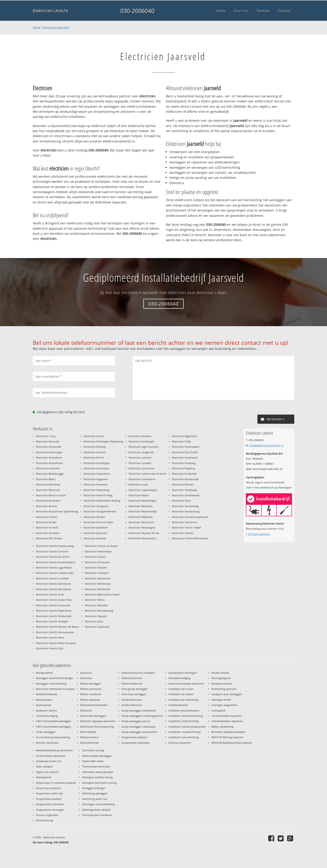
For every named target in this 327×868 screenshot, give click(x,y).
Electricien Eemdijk (95, 447)
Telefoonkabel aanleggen (97, 756)
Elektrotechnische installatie (138, 673)
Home (37, 27)
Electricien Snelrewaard (186, 495)
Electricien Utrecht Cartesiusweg (55, 546)
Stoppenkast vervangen (50, 810)
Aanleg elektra (44, 673)
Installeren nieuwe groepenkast (187, 727)
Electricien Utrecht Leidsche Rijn (55, 573)
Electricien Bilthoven (48, 490)
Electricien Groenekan (97, 468)
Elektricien (86, 710)
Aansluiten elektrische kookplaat (55, 689)
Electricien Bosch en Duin (51, 495)
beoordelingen (259, 534)
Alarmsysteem (44, 700)
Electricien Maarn (139, 495)
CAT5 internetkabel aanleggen (54, 721)
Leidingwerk (219, 710)
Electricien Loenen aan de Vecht (147, 474)
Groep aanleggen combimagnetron (142, 716)
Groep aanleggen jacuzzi (136, 721)
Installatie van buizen (181, 689)
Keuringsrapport (221, 678)
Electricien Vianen (95, 557)
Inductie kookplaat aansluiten (186, 684)
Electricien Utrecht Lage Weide (54, 568)
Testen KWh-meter (93, 761)
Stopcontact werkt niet (49, 793)
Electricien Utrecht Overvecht (53, 605)
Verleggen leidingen (94, 788)
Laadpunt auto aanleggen (227, 694)
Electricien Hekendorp (97, 490)
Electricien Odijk (181, 441)
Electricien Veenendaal (98, 551)
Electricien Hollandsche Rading (102, 501)
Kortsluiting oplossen (224, 689)
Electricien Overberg (184, 463)
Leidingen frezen (221, 700)
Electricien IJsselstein (96, 527)
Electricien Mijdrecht (141, 517)
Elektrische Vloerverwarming (97, 727)
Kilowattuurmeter (222, 684)
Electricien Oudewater (185, 457)
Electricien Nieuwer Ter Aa (144, 533)
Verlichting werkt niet (95, 799)
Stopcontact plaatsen (49, 788)
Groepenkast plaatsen (134, 737)
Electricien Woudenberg (99, 611)
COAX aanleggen (46, 732)
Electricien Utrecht (183, 533)
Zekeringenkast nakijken (96, 810)
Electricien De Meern (48, 533)
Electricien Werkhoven (98, 584)
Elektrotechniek (89, 743)
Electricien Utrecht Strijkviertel (54, 616)
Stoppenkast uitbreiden (50, 804)
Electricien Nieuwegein (142, 527)
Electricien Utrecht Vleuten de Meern (58, 627)
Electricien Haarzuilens (97, 474)
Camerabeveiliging (47, 716)
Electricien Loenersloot (142, 479)
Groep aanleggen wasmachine (139, 732)
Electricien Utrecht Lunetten (52, 578)
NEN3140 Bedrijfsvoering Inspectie (232, 743)
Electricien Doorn (94, 436)
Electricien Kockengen (141, 441)
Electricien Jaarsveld (56, 27)
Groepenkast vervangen (183, 673)
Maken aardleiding (222, 727)
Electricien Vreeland (96, 573)
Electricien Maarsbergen (143, 501)
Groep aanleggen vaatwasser (138, 727)
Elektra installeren (91, 694)
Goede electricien (132, 700)
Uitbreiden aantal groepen (98, 772)
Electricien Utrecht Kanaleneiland (56, 562)
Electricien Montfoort (141, 522)
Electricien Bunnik (47, 506)
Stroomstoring (44, 820)
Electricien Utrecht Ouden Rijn (54, 600)
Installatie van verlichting (183, 700)
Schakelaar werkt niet (49, 761)
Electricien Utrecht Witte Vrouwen (56, 643)
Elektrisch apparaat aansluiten (98, 721)
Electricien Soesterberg (185, 506)
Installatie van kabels (181, 694)
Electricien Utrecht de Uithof (53, 557)
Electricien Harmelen (96, 484)
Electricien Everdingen (97, 463)
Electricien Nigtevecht (185, 436)
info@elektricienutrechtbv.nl (267, 445)
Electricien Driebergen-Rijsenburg (103, 441)
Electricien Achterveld (49, 447)
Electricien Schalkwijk (184, 490)
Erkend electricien (132, 678)
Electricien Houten (94, 517)
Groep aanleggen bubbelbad (138, 710)
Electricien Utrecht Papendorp (54, 611)
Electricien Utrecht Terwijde (52, 621)
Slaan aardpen (44, 766)
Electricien (86, 678)
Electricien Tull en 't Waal (186, 527)
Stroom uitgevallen (47, 815)
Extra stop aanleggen (134, 694)
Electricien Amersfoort (49, 457)
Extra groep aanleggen (135, 689)
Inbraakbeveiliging (179, 678)
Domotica (86, 673)
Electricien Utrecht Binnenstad (190, 538)
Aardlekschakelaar (47, 694)
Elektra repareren (90, 700)
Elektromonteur (90, 737)
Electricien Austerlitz (48, 468)
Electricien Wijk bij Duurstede (102, 594)
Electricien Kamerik (95, 538)
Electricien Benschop (48, 484)
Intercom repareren (180, 743)
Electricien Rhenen (183, 484)
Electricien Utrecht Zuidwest (101, 546)
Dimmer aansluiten (47, 743)
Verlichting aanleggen (95, 793)
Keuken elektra (220, 673)
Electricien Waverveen (98, 578)
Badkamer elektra (46, 710)
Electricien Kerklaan (140, 436)
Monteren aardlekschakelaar (228, 732)
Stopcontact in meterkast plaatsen (56, 783)
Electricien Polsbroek (184, 474)
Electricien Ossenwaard (186, 447)
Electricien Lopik (138, 484)
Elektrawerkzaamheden (94, 705)
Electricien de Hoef (47, 527)
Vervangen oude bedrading (98, 804)
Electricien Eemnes (95, 452)
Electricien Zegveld (96, 616)
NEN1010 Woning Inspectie (227, 737)
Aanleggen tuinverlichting (51, 684)
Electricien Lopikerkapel (143, 490)
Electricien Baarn (46, 479)
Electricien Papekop (184, 468)
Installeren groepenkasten (184, 710)
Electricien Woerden (97, 605)
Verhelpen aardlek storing (97, 777)
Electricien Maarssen (141, 506)
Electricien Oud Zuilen (185, 452)
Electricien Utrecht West (50, 637)
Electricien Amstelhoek (49, 463)
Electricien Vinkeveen (97, 562)
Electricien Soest (181, 501)
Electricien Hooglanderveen (100, 511)
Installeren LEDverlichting (184, 721)
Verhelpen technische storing (99, 783)
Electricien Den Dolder (49, 538)
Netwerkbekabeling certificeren (54, 750)
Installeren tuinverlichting (184, 737)
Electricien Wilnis (95, 600)
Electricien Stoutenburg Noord (190, 517)
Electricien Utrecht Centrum (52, 551)
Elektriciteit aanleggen (93, 716)
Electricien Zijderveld (97, 627)
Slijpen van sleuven (47, 772)
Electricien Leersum (140, 457)
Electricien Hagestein (96, 479)
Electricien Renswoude (185, 479)
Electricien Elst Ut (94, 457)
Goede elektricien (132, 705)
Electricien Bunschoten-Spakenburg (57, 511)
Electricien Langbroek (141, 452)
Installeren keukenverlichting (186, 716)
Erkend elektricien (132, 684)
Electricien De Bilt (46, 522)
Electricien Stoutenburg (186, 511)
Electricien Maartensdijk (143, 511)
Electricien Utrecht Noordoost (53, 584)
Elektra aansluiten (91, 689)
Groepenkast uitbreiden (136, 743)
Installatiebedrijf (178, 705)
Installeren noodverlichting (184, 732)
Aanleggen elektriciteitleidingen (55, 678)
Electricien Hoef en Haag (98, 495)
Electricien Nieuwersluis (143, 538)
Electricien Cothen (47, 517)
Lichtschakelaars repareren (227, 721)
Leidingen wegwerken (224, 705)
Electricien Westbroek (97, 589)
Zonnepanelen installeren (97, 815)
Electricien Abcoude (48, 441)
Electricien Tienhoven (185, 522)
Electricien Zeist (94, 621)
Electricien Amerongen (49, 452)
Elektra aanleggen (91, 684)
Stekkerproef (44, 777)
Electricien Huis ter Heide (98, 522)
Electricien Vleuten (96, 568)
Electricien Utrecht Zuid (50, 648)
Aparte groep (44, 705)
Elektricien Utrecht (50, 11)
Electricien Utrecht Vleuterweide (55, 632)
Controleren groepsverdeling (53, 737)
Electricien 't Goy (46, 436)
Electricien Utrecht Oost (50, 594)
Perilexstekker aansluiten (51, 756)
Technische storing (93, 750)
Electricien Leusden (140, 463)
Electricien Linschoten (141, 468)
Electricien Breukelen (48, 501)
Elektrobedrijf (88, 732)
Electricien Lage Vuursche (144, 447)
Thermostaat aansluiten (96, 766)
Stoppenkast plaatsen (49, 799)
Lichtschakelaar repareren (227, 716)
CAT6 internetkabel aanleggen (54, 727)
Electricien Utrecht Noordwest (54, 589)
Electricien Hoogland (96, 506)
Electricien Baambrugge (50, 474)
